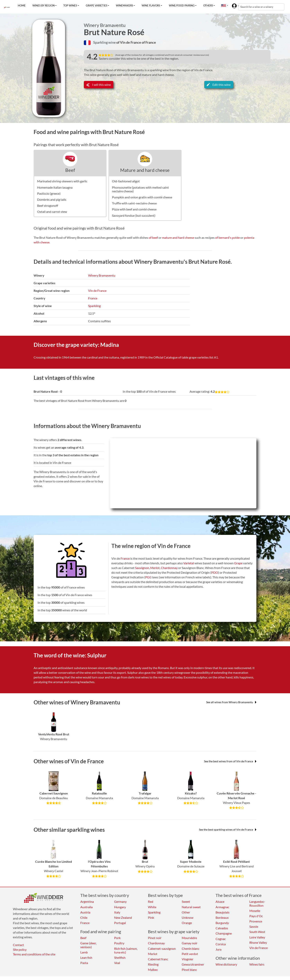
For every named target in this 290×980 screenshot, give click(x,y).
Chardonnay (169, 568)
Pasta (84, 963)
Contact (18, 945)
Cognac (221, 939)
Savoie (254, 926)
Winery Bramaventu (105, 25)
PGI (148, 577)
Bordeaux (222, 917)
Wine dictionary (226, 964)
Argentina (87, 901)
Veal (117, 963)
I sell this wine (99, 85)
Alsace (220, 901)
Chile (84, 917)
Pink (151, 917)
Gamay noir (190, 943)
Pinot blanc (189, 970)
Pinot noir (155, 938)
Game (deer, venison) (88, 945)
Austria (85, 912)
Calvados (222, 928)
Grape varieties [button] (97, 5)
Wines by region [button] (44, 5)
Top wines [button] (70, 5)
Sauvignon (142, 568)
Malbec (153, 970)
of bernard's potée (227, 237)
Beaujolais (222, 912)
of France (149, 42)
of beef (153, 237)
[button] (224, 5)
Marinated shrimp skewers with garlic (62, 181)
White (152, 907)
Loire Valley (257, 937)
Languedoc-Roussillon (257, 903)
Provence (256, 921)
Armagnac (222, 907)
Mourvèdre (189, 938)
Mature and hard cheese (145, 170)
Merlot (155, 568)
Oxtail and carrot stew (52, 212)
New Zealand (123, 917)
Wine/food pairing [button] (182, 5)
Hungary (120, 907)
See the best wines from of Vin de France (230, 761)
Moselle (255, 911)
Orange (187, 923)
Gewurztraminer (193, 964)
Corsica (221, 944)
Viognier (188, 959)
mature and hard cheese (178, 237)
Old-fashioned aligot (126, 181)
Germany (120, 901)
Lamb (84, 952)
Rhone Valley (258, 942)
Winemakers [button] (124, 5)
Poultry (119, 943)
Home (22, 5)
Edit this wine (219, 85)
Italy (117, 912)
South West (257, 932)
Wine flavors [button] (151, 5)
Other (186, 912)
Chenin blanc (191, 948)
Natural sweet (191, 907)
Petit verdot (190, 954)
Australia (86, 907)
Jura (218, 949)
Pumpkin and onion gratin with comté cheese (142, 197)
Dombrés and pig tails (52, 199)
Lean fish (86, 957)
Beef (70, 170)
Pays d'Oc (256, 916)
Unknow (188, 917)
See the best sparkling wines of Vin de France (228, 830)
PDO (215, 572)
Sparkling (94, 306)
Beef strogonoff (48, 205)
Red (151, 901)
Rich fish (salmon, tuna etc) (126, 950)
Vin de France (97, 291)
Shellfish (120, 957)
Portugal (120, 923)
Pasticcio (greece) (49, 193)
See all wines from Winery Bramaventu (231, 702)
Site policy (20, 949)
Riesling (153, 964)
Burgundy (222, 923)
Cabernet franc (158, 959)
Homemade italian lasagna (55, 187)
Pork (117, 938)
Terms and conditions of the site (34, 954)
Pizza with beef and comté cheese (134, 209)
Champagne (224, 933)
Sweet (186, 901)
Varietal (189, 563)
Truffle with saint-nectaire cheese (134, 203)
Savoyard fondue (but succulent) (134, 215)
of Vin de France (129, 42)
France (93, 298)
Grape (238, 563)
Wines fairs (257, 964)
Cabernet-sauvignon (162, 948)
